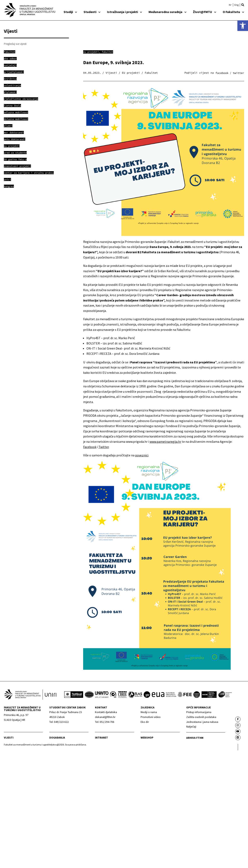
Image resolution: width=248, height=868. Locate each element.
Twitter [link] (104, 447)
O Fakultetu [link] (233, 12)
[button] (243, 5)
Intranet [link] (101, 738)
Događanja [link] (57, 738)
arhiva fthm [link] (195, 738)
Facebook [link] (90, 447)
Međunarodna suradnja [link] (168, 12)
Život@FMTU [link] (205, 12)
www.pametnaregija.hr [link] (165, 442)
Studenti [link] (92, 12)
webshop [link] (147, 738)
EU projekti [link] (91, 52)
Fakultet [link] (107, 52)
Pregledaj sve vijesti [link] (15, 44)
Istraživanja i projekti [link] (125, 12)
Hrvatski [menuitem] (230, 5)
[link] (243, 26)
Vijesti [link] (9, 738)
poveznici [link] (142, 455)
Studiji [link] (70, 12)
